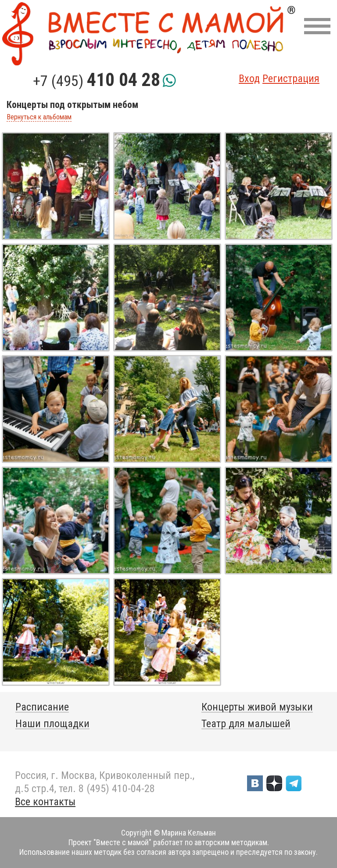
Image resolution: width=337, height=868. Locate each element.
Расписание (42, 707)
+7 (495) (97, 81)
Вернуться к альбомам (39, 117)
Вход (249, 79)
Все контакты (45, 802)
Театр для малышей (246, 724)
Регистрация (291, 79)
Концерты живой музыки (257, 707)
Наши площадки (52, 724)
